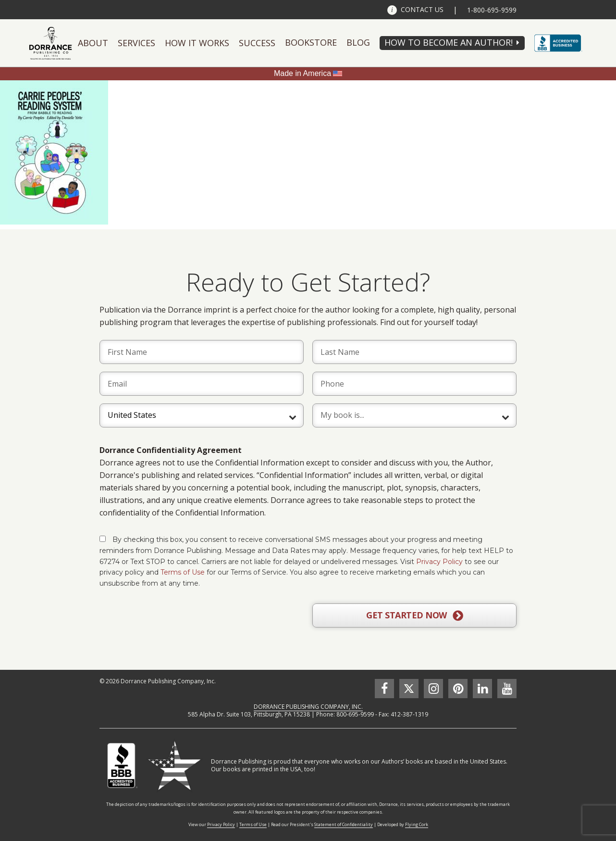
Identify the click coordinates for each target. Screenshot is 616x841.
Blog (358, 42)
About (93, 43)
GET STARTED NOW (414, 615)
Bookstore (311, 42)
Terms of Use (183, 572)
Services (136, 43)
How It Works (197, 43)
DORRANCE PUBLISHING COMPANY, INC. (308, 707)
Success (257, 43)
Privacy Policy (439, 562)
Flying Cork (417, 824)
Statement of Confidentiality (344, 824)
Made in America (302, 73)
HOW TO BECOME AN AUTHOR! (449, 42)
